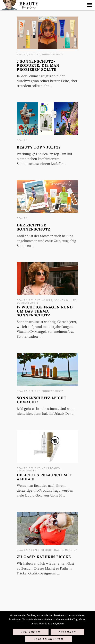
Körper (47, 300)
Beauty (22, 54)
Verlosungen (27, 471)
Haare (59, 550)
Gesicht (34, 54)
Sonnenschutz (53, 54)
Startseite (20, 5)
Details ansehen (49, 639)
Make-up (71, 550)
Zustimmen (31, 632)
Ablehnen (67, 632)
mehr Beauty (51, 468)
